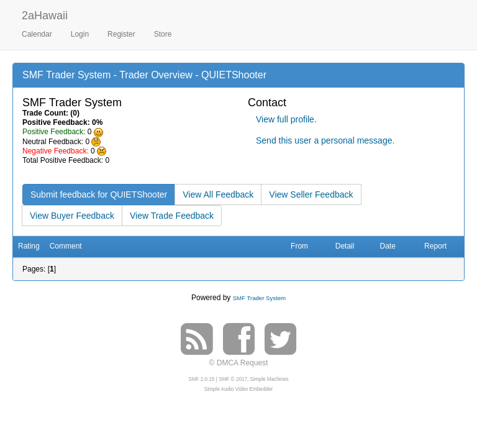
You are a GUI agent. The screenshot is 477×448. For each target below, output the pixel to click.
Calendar (37, 34)
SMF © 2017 (233, 379)
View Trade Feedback (172, 216)
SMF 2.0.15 (201, 379)
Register (121, 34)
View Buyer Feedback (72, 216)
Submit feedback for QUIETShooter (99, 194)
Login (80, 34)
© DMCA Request (239, 363)
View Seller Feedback (311, 194)
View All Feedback (218, 194)
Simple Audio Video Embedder (238, 389)
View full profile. (286, 119)
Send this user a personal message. (325, 140)
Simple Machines (270, 379)
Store (163, 34)
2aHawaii (45, 14)
